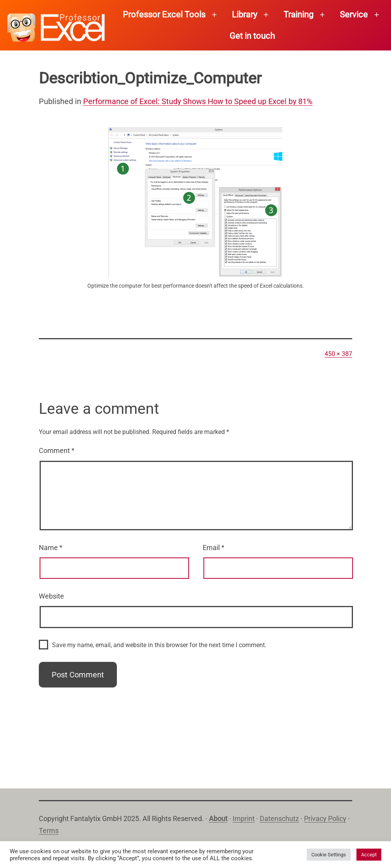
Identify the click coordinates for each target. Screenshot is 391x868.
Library (244, 15)
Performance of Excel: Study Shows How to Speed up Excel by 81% (198, 101)
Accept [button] (369, 855)
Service (354, 15)
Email (214, 548)
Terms (49, 831)
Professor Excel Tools (164, 15)
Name (51, 548)
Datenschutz (279, 819)
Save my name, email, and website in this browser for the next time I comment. (159, 645)
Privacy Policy (325, 819)
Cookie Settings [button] (329, 855)
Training (298, 15)
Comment (57, 450)
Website (51, 596)
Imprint (244, 819)
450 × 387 (338, 354)
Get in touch (252, 36)
